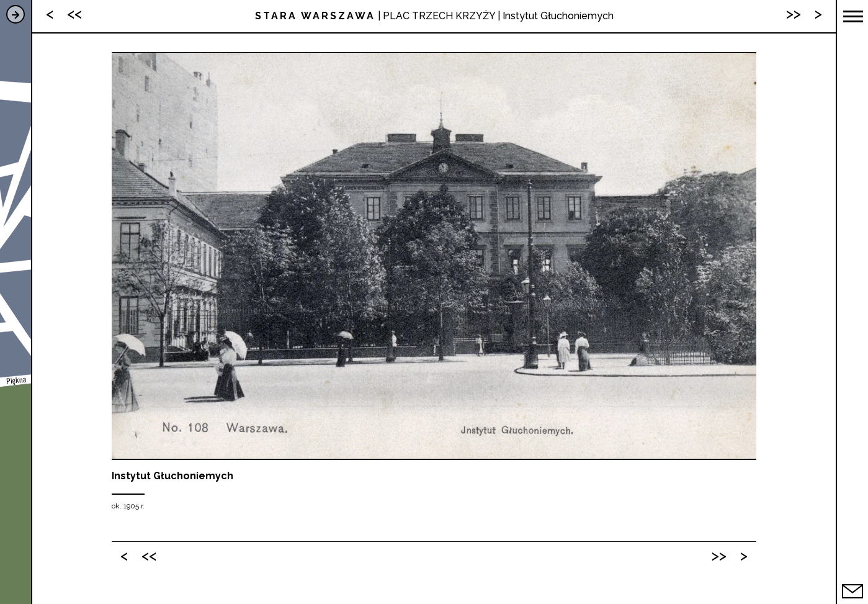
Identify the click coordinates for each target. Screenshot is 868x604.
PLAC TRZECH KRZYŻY (439, 16)
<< (149, 555)
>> (719, 555)
